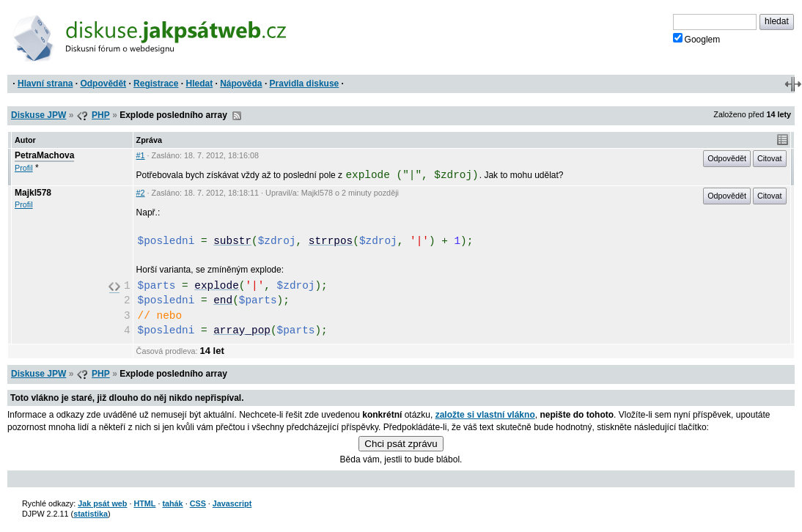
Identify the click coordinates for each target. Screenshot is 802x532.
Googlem (697, 39)
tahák (172, 503)
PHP (101, 115)
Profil (24, 168)
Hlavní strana (45, 84)
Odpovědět (103, 84)
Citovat (770, 158)
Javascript (232, 503)
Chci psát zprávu (401, 444)
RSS (237, 116)
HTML (144, 503)
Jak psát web (102, 503)
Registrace (156, 84)
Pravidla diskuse (305, 84)
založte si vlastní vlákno (485, 415)
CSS (198, 503)
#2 (141, 193)
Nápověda (241, 84)
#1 (141, 155)
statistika (91, 514)
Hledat (199, 84)
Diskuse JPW (38, 115)
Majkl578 (33, 193)
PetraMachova (44, 155)
